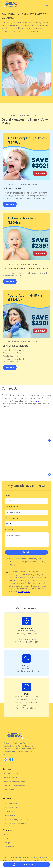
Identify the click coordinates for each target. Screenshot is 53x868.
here (37, 401)
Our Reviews (9, 847)
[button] (7, 524)
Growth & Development (14, 786)
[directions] (49, 442)
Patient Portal (10, 811)
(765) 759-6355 (26, 668)
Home (6, 835)
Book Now (26, 864)
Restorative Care (11, 778)
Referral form (10, 815)
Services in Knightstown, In (16, 820)
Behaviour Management (14, 782)
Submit (26, 552)
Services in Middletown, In (15, 824)
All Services (9, 790)
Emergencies (9, 843)
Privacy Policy (24, 592)
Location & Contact (13, 807)
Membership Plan (11, 803)
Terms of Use (18, 860)
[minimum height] (27, 540)
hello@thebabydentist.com (27, 671)
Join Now (10, 204)
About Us (8, 839)
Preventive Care (11, 774)
